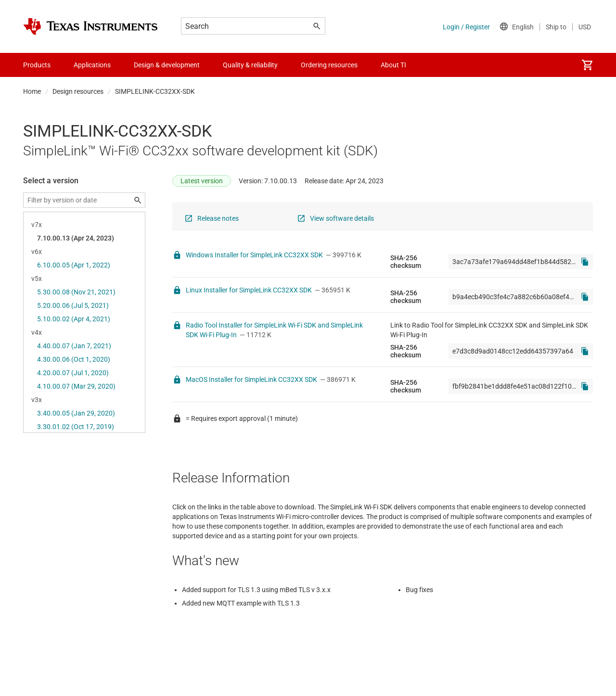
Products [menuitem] (37, 65)
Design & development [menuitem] (167, 65)
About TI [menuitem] (393, 65)
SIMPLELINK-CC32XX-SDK (155, 91)
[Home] (90, 26)
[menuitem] (587, 65)
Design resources (78, 91)
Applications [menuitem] (92, 65)
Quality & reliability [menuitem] (250, 65)
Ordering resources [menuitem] (329, 65)
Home (32, 91)
